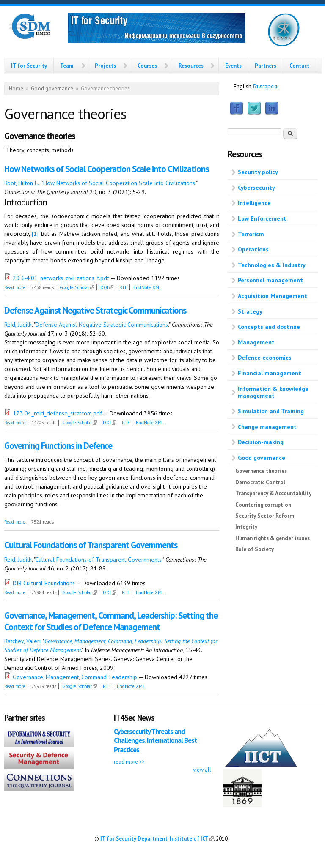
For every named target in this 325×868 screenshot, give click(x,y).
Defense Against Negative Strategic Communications (95, 310)
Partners (266, 66)
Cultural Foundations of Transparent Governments (91, 545)
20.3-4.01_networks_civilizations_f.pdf (61, 278)
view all (202, 770)
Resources (191, 66)
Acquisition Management (273, 296)
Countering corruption (263, 505)
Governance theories (261, 471)
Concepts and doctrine (269, 327)
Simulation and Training (271, 411)
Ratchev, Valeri (22, 641)
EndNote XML (147, 287)
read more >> (129, 762)
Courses (147, 66)
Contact (299, 66)
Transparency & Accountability (273, 493)
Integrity (246, 527)
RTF (123, 287)
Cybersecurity (256, 188)
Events (233, 66)
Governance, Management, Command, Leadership (75, 677)
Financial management (270, 373)
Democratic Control (260, 482)
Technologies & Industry (272, 265)
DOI (107, 287)
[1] (35, 234)
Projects (105, 66)
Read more (15, 287)
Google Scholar (77, 287)
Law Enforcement (262, 218)
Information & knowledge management (273, 392)
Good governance (52, 89)
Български (266, 86)
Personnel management (270, 280)
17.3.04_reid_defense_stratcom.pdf (57, 413)
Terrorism (251, 234)
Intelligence (254, 203)
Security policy (258, 172)
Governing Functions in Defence (58, 446)
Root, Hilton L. (22, 183)
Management (256, 342)
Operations (253, 249)
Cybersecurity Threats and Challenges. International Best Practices (155, 741)
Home (16, 89)
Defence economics (265, 358)
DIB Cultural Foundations (44, 583)
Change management (267, 427)
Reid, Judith (18, 325)
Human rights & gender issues (273, 538)
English (242, 86)
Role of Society (255, 549)
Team (67, 66)
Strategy (250, 311)
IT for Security (29, 66)
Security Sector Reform (265, 516)
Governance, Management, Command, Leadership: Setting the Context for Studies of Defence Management (111, 621)
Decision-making (261, 442)
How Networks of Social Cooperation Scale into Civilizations (106, 169)
